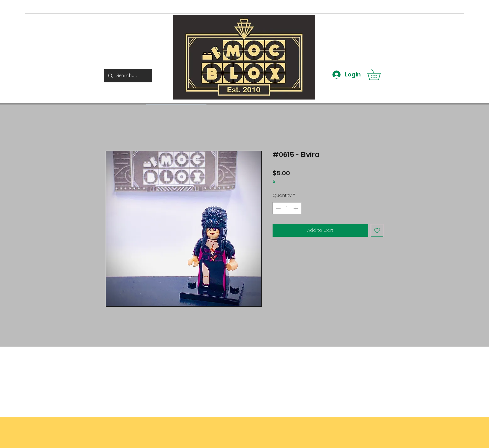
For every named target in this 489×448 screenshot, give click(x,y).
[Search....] (128, 76)
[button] (379, 75)
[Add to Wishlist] (377, 230)
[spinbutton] (287, 208)
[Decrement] (278, 208)
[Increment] (296, 208)
